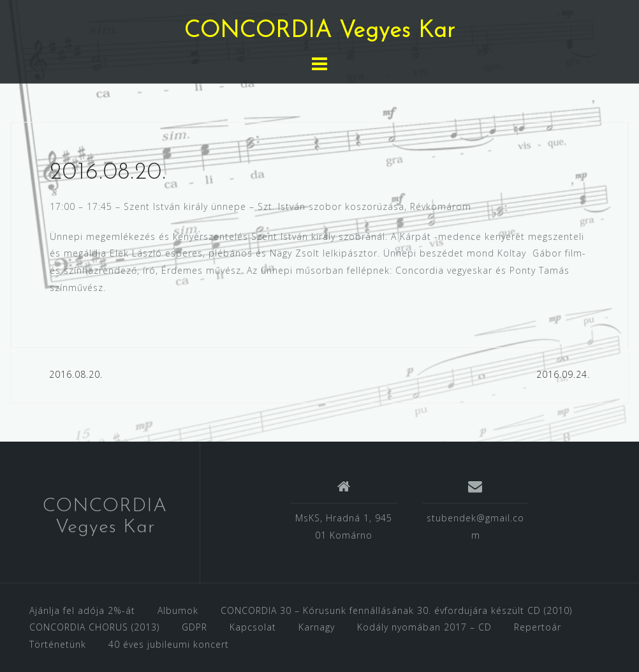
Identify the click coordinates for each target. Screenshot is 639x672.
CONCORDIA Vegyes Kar (320, 31)
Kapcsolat (253, 627)
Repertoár (538, 627)
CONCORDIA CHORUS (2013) (94, 627)
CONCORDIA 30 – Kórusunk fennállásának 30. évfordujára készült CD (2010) (396, 610)
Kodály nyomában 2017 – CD (424, 627)
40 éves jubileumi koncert (169, 644)
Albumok (178, 610)
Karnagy (317, 627)
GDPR (195, 627)
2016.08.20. (76, 374)
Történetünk (58, 644)
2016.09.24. (563, 374)
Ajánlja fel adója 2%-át (82, 610)
